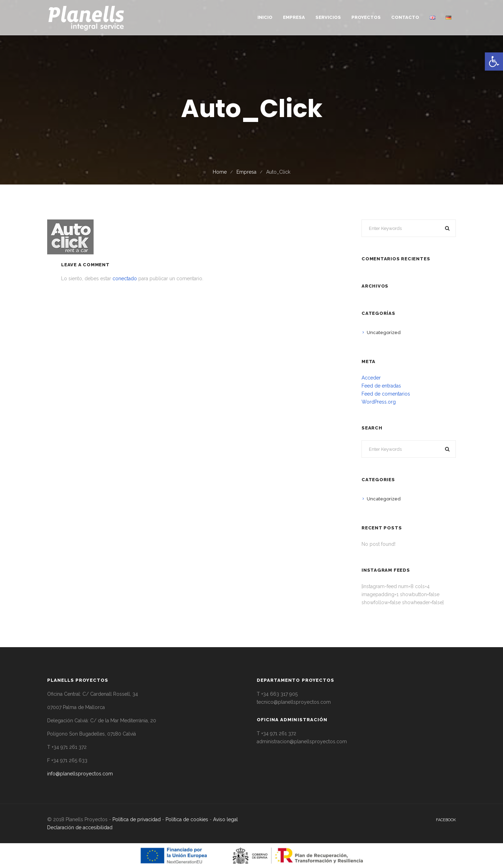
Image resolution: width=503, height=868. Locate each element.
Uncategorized (384, 332)
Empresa (246, 172)
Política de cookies (187, 819)
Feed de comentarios (386, 394)
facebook (446, 820)
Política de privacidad (137, 819)
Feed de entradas (381, 386)
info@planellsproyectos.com (80, 774)
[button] (494, 62)
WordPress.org (379, 402)
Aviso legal (225, 819)
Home (220, 172)
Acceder (371, 378)
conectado (125, 279)
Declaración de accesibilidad (80, 827)
